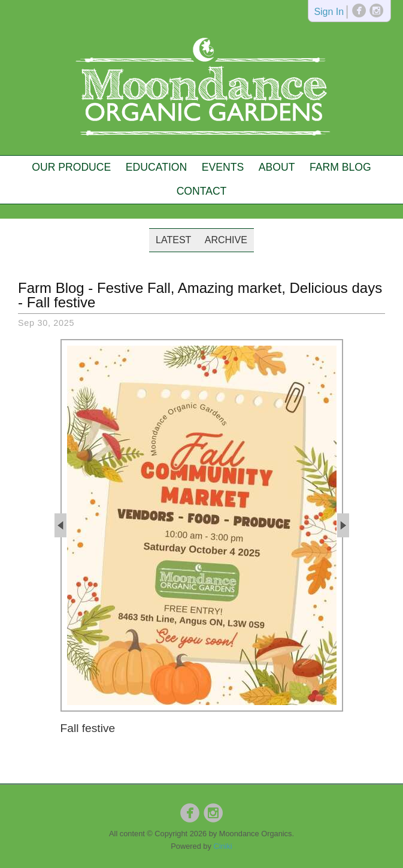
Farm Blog (340, 167)
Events (223, 167)
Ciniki (222, 846)
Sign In (329, 12)
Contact (202, 191)
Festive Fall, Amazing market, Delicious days (240, 288)
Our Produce (71, 167)
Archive (226, 240)
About (277, 167)
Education (156, 167)
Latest (173, 240)
